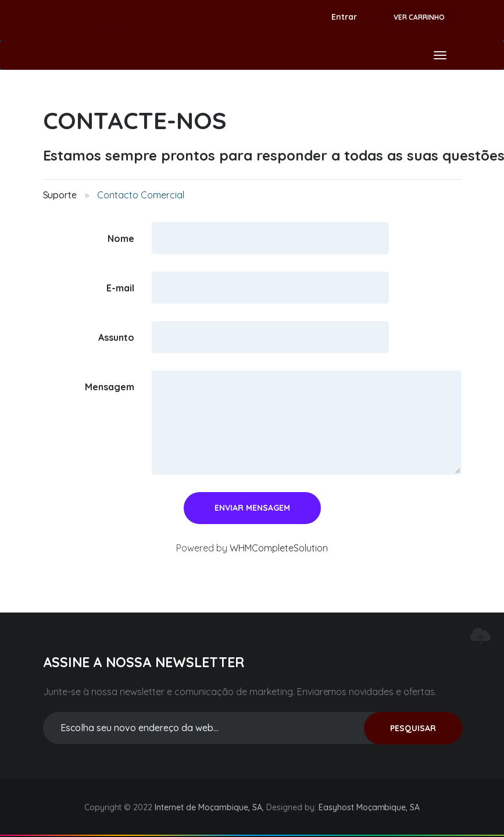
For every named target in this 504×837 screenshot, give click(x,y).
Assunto (116, 337)
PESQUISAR (413, 728)
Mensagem (110, 386)
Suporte (60, 195)
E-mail (120, 287)
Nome (121, 238)
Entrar (344, 17)
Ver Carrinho (419, 17)
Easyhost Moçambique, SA (369, 807)
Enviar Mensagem (252, 508)
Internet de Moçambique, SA (208, 807)
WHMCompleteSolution (279, 548)
